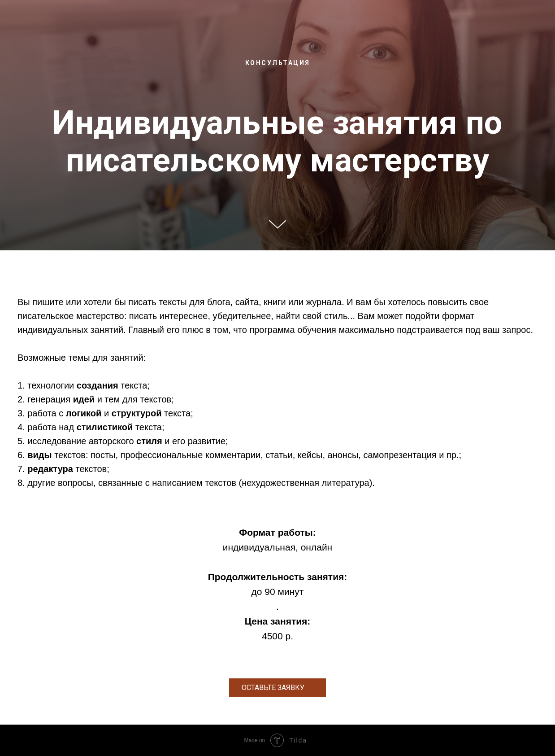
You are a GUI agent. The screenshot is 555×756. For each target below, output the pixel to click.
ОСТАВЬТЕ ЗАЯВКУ (273, 688)
